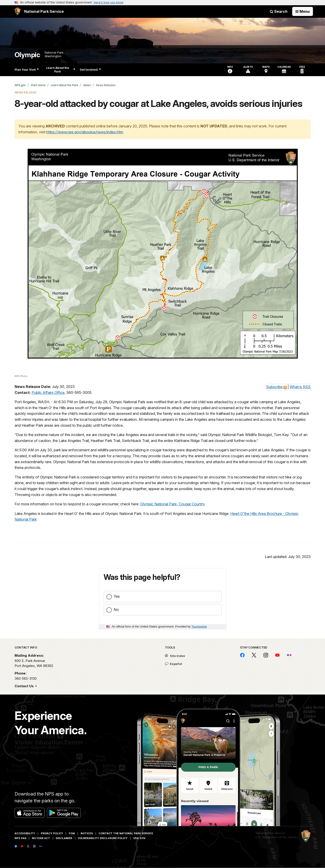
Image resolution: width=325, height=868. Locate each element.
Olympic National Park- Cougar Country (173, 504)
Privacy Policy (52, 833)
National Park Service (270, 833)
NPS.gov (20, 85)
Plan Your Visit (27, 70)
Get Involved (90, 70)
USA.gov (139, 838)
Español (173, 664)
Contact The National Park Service (126, 833)
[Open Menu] (303, 11)
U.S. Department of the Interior (277, 837)
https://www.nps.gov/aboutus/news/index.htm (85, 132)
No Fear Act (41, 838)
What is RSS (300, 387)
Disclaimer (64, 838)
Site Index (175, 656)
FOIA (72, 833)
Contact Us (25, 686)
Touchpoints (199, 626)
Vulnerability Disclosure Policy (103, 838)
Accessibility (25, 833)
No (116, 610)
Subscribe (274, 387)
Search (279, 11)
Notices (87, 833)
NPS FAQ (20, 838)
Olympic (27, 55)
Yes (117, 596)
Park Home (38, 85)
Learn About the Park (61, 70)
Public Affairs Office (48, 393)
